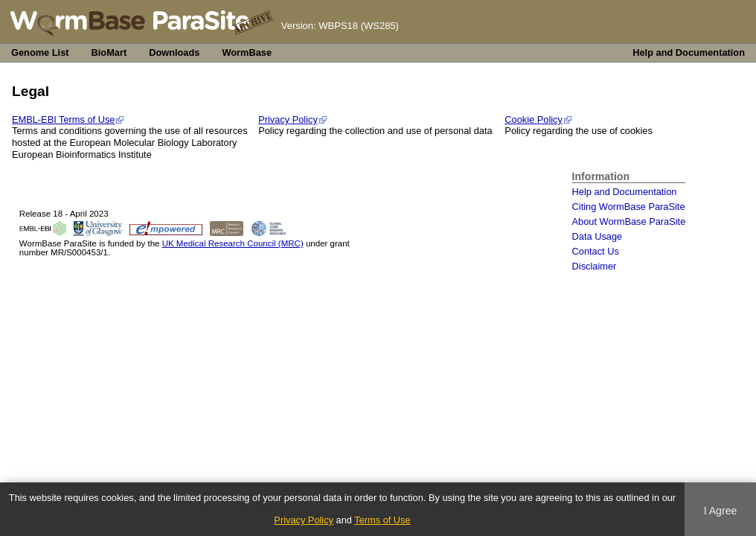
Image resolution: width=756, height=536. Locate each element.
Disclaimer (595, 266)
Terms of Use (382, 520)
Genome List (40, 52)
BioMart (109, 52)
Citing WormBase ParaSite (629, 207)
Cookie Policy (534, 119)
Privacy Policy (288, 119)
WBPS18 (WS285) (359, 26)
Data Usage (598, 236)
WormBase (247, 52)
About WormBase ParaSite (629, 221)
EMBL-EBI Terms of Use (63, 119)
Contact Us (596, 251)
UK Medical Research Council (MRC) (233, 243)
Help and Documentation (689, 52)
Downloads (174, 52)
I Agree (721, 511)
